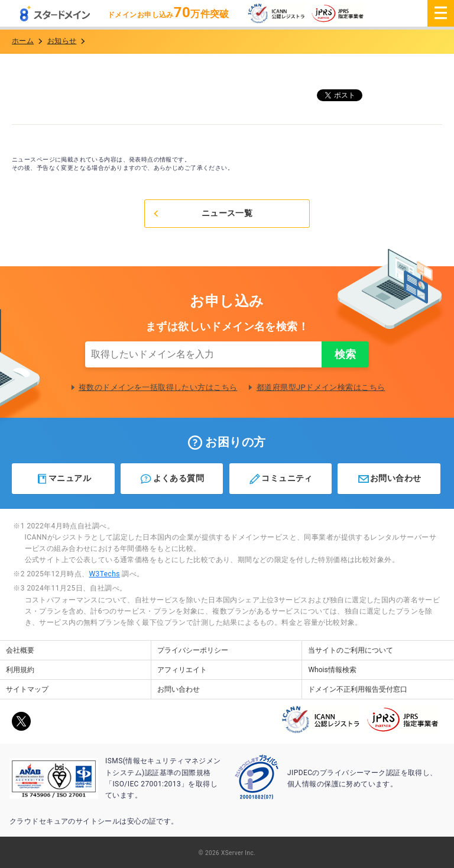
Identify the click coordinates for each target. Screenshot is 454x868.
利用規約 (20, 670)
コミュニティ (280, 479)
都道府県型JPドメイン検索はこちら (321, 387)
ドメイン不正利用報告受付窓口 (358, 689)
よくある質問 (172, 479)
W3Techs (104, 574)
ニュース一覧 (202, 213)
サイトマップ (27, 689)
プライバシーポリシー (193, 650)
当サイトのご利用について (351, 650)
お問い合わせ (389, 479)
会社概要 (20, 650)
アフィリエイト (182, 670)
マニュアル (64, 479)
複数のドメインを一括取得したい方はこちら (158, 387)
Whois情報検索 (332, 670)
